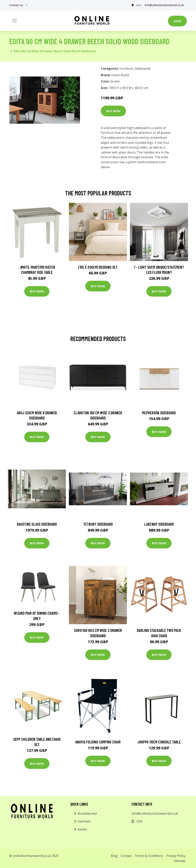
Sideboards (143, 69)
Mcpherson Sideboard (159, 413)
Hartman (84, 821)
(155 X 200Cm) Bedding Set (98, 267)
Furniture (126, 69)
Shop (177, 21)
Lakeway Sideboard (159, 524)
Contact (126, 856)
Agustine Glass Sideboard (37, 524)
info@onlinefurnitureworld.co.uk (164, 5)
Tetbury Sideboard (98, 524)
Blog (114, 856)
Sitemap (179, 861)
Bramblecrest (87, 813)
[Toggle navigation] (15, 21)
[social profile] (27, 5)
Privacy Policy (176, 856)
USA (138, 5)
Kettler (83, 829)
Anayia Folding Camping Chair (98, 742)
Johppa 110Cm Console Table (159, 742)
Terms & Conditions (149, 856)
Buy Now (113, 111)
